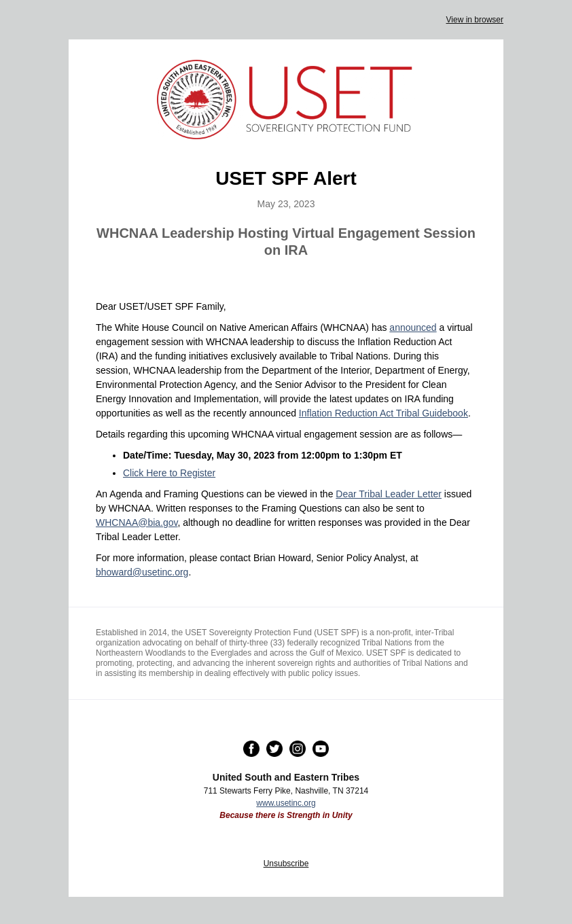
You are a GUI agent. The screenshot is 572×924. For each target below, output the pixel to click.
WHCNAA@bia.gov (137, 522)
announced (413, 327)
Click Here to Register (169, 473)
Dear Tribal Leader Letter (389, 494)
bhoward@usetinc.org (142, 572)
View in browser (475, 20)
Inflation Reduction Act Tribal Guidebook (383, 413)
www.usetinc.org (286, 803)
